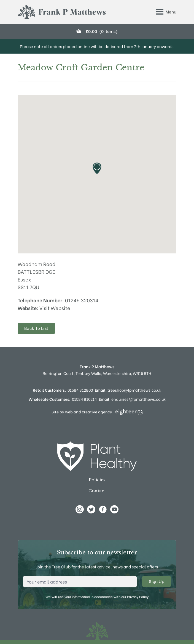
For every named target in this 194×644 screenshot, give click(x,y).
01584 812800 (80, 390)
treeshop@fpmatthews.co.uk (128, 390)
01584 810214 (84, 399)
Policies (97, 480)
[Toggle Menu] (166, 12)
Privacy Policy (138, 597)
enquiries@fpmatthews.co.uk (132, 399)
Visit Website (55, 308)
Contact (97, 491)
